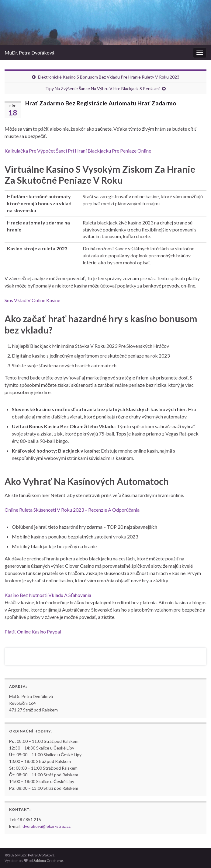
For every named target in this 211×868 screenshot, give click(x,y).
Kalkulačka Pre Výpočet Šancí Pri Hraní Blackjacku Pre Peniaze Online (78, 151)
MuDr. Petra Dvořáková (29, 53)
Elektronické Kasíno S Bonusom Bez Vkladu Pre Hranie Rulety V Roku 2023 (109, 77)
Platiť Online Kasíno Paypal (33, 632)
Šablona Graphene (48, 861)
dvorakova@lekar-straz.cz (47, 826)
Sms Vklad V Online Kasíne (32, 300)
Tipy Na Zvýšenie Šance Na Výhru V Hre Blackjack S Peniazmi (102, 88)
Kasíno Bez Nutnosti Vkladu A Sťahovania (48, 595)
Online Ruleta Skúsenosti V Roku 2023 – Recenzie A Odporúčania (72, 510)
